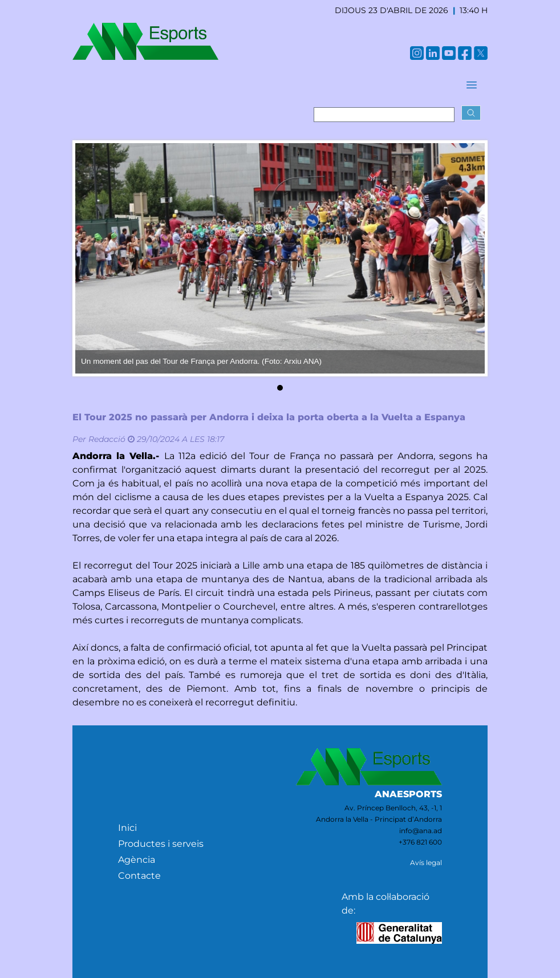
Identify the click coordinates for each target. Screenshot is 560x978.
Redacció (107, 439)
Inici (127, 828)
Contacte (139, 876)
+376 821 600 (420, 842)
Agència (137, 860)
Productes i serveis (161, 844)
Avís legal (426, 863)
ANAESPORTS (408, 794)
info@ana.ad (421, 831)
